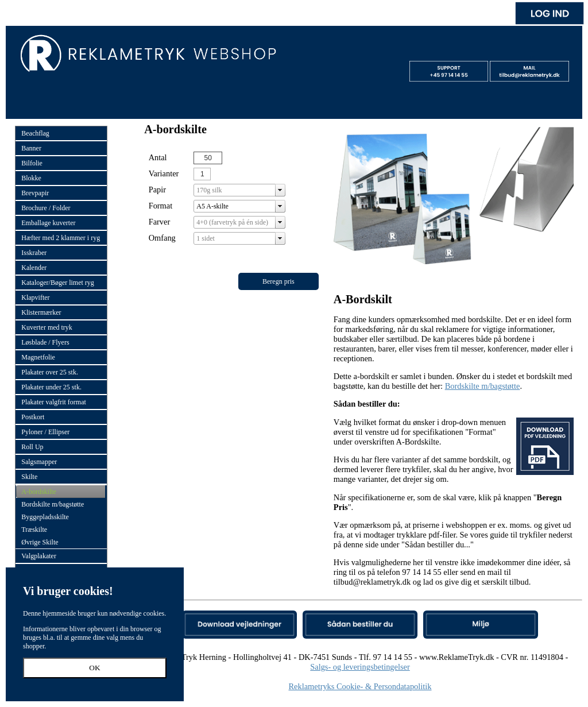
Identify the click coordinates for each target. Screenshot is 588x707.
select (280, 190)
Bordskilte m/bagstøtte (483, 386)
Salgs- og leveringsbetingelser (360, 667)
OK (94, 668)
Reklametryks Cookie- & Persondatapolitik (360, 686)
